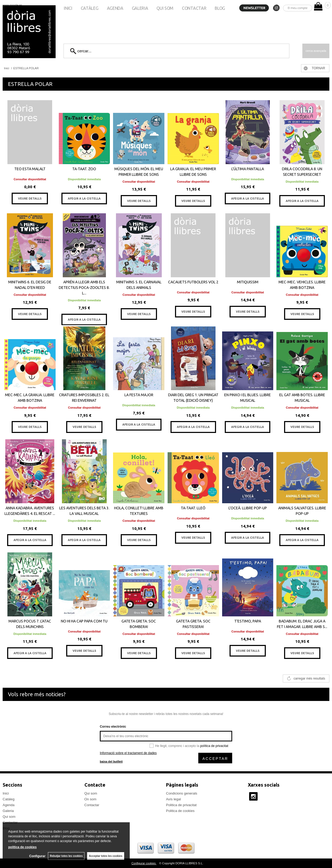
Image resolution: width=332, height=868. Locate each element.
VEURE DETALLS (30, 198)
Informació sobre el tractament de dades (128, 753)
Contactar (194, 8)
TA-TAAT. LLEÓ (193, 508)
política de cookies (22, 847)
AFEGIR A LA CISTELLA (84, 198)
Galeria (140, 8)
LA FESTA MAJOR (139, 395)
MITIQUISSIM (248, 282)
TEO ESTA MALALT (30, 169)
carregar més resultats (309, 678)
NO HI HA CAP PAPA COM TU (84, 621)
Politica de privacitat (181, 805)
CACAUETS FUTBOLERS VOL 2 (193, 282)
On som (91, 799)
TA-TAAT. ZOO (84, 169)
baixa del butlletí (111, 761)
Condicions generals (182, 793)
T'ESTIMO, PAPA (248, 621)
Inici (68, 8)
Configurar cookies (144, 863)
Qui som (165, 8)
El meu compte (298, 8)
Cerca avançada (316, 51)
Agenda (115, 8)
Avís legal (173, 799)
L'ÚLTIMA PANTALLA (248, 169)
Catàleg (90, 8)
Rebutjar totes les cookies (66, 856)
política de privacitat (214, 746)
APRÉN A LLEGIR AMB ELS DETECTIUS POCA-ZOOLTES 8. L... (84, 288)
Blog (220, 8)
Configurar (37, 856)
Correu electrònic (113, 727)
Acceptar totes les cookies (106, 856)
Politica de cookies (180, 811)
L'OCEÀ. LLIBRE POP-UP (248, 508)
